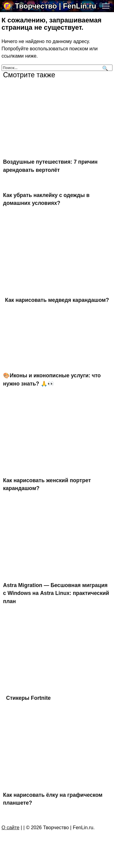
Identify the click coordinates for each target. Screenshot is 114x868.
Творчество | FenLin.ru (55, 6)
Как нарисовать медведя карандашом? (57, 300)
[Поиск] (104, 68)
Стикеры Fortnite (28, 698)
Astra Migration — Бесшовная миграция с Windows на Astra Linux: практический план (56, 593)
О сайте (10, 828)
